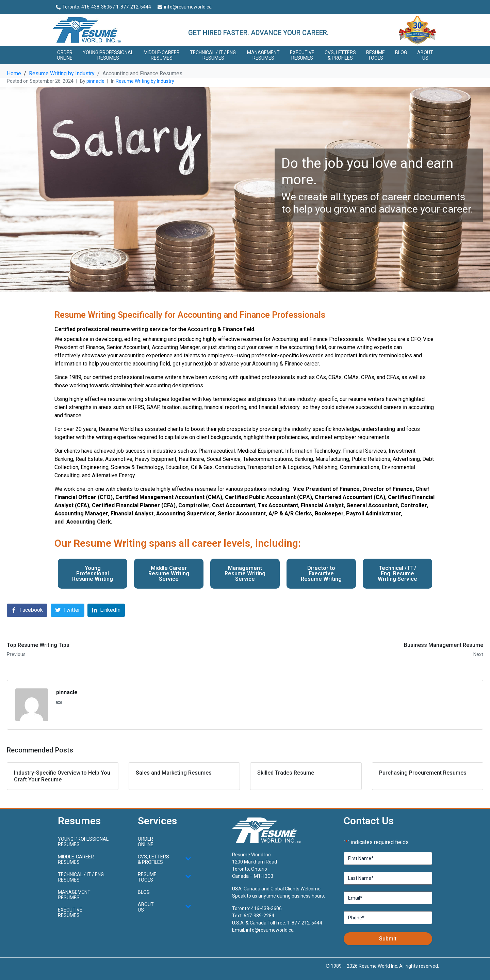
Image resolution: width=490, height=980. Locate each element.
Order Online (65, 55)
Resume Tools (375, 55)
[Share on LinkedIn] (106, 610)
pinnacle (95, 81)
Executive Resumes (302, 55)
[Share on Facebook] (27, 610)
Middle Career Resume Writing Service (169, 573)
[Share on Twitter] (68, 610)
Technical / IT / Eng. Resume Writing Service (397, 573)
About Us (425, 55)
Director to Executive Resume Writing (321, 573)
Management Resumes (263, 55)
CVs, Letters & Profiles (340, 55)
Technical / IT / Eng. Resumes (213, 55)
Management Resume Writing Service (245, 573)
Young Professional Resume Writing (93, 573)
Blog (401, 52)
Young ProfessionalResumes (108, 55)
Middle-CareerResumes (162, 55)
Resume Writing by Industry (145, 81)
